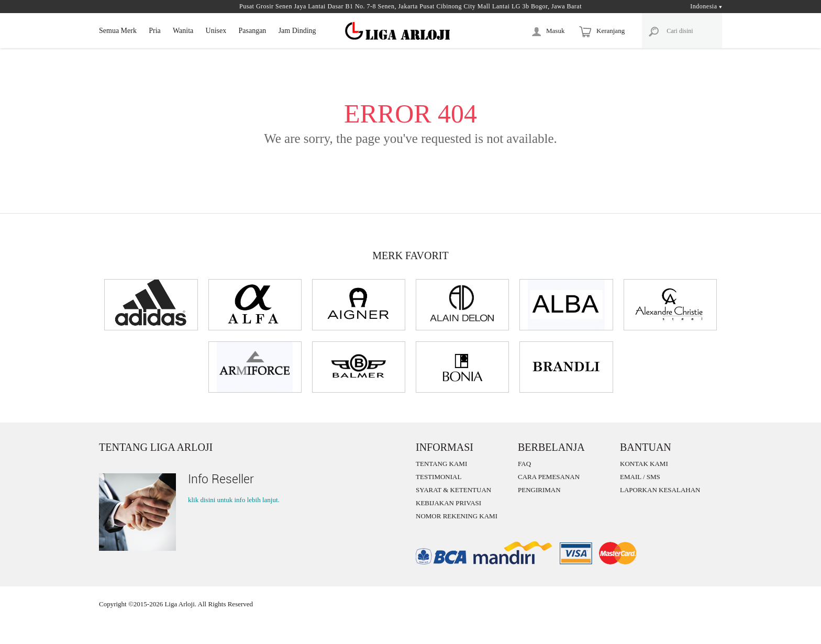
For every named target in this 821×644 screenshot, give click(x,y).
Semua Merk (118, 31)
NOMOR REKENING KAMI (457, 516)
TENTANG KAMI (441, 464)
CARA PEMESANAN (549, 477)
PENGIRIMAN (539, 490)
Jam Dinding (297, 31)
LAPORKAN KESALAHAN (660, 490)
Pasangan (252, 31)
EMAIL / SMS (640, 477)
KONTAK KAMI (644, 464)
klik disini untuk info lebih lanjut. (234, 500)
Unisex (216, 31)
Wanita (183, 31)
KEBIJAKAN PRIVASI (448, 503)
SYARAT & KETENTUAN (453, 490)
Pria (155, 31)
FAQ (524, 464)
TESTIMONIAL (439, 477)
